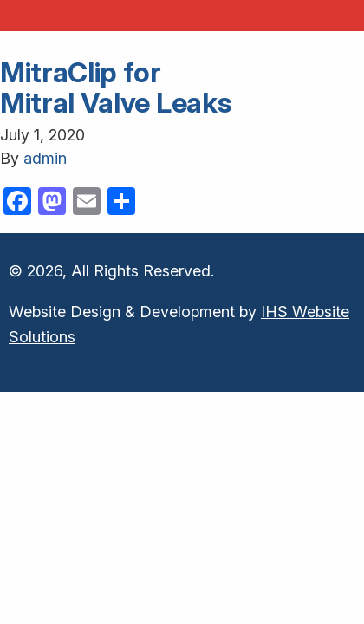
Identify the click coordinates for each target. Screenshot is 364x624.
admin (45, 158)
